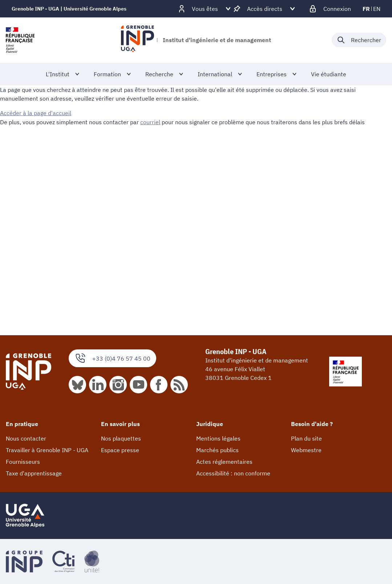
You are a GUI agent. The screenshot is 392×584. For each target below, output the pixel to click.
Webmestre (306, 450)
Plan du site (306, 438)
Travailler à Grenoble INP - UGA (47, 450)
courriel (150, 122)
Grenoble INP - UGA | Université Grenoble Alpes (69, 9)
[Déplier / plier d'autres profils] (205, 9)
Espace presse (120, 450)
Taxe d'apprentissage (34, 473)
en (377, 9)
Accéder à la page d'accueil (36, 113)
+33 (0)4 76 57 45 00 (112, 358)
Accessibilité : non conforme (233, 473)
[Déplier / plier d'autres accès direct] (265, 9)
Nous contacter (26, 438)
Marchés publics (217, 450)
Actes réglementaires (224, 462)
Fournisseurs (23, 462)
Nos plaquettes (121, 438)
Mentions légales (218, 438)
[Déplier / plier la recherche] (359, 40)
